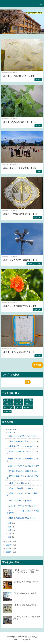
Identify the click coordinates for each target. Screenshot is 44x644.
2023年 (9, 548)
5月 (10, 523)
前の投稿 (37, 365)
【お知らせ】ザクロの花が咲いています (19, 306)
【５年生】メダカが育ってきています (18, 76)
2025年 (9, 541)
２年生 (38, 356)
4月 (10, 527)
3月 (10, 530)
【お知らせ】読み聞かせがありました (22, 488)
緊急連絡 (27, 408)
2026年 (9, 429)
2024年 (9, 545)
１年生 (38, 126)
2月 (10, 534)
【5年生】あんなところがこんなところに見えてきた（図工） (26, 571)
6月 (10, 432)
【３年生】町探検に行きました (19, 501)
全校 (39, 172)
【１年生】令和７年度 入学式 (26, 582)
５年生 (38, 80)
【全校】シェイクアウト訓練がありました (20, 260)
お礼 (17, 408)
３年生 (27, 400)
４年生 (6, 404)
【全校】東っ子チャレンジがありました (19, 168)
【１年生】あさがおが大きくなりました (19, 122)
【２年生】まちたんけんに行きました (18, 352)
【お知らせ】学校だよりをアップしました (20, 214)
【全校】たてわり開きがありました (21, 483)
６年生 (27, 404)
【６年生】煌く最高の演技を (25, 605)
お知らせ (37, 218)
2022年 (9, 552)
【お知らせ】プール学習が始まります (22, 506)
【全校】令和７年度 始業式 (25, 593)
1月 (10, 537)
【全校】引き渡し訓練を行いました (21, 518)
